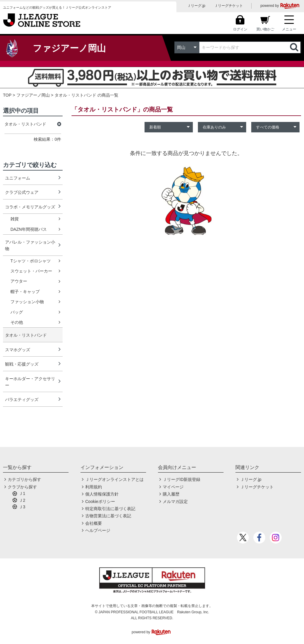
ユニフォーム (18, 178)
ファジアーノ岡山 (33, 95)
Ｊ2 (22, 500)
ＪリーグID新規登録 (182, 479)
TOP (7, 95)
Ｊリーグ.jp (196, 6)
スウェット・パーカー (31, 271)
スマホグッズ (18, 350)
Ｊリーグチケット (229, 6)
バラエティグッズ (22, 400)
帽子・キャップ (25, 292)
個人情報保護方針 (102, 494)
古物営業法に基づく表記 (108, 516)
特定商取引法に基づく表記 (110, 509)
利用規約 (94, 487)
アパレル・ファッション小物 (30, 245)
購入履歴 (171, 494)
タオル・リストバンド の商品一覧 (86, 95)
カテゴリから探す (24, 479)
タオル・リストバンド (26, 335)
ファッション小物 (27, 302)
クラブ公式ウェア (22, 192)
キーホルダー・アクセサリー (30, 382)
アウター (19, 281)
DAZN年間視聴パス (29, 229)
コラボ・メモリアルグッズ (30, 207)
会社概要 (94, 523)
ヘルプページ (98, 530)
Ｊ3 (22, 507)
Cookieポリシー (100, 501)
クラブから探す (22, 487)
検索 (295, 47)
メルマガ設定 (175, 501)
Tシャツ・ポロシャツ (31, 261)
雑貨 (15, 219)
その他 (17, 322)
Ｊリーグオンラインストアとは (114, 479)
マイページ (173, 487)
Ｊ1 (22, 493)
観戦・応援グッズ (22, 364)
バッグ (17, 312)
